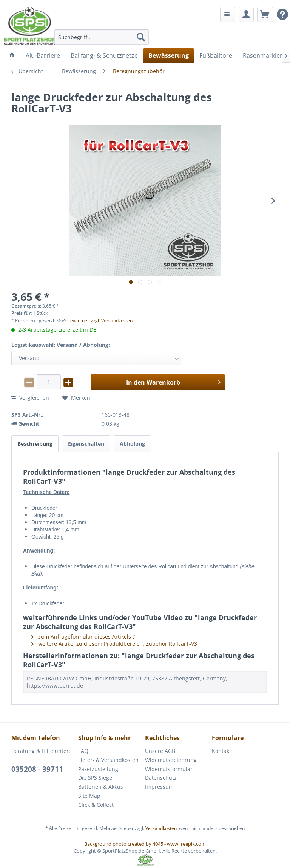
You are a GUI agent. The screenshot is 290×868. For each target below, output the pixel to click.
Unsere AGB (160, 751)
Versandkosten (161, 828)
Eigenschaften (86, 444)
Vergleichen (30, 398)
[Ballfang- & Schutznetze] (104, 55)
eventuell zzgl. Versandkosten (101, 321)
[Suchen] (141, 37)
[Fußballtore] (216, 55)
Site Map (89, 796)
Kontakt (221, 751)
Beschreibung (35, 444)
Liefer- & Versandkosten (108, 760)
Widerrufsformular (169, 769)
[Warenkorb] (265, 14)
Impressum (159, 787)
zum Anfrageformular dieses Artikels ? (83, 636)
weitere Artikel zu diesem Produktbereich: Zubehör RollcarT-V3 (114, 644)
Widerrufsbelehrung (171, 760)
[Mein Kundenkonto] (246, 14)
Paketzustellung (98, 769)
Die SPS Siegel (96, 778)
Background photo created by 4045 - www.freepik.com (145, 844)
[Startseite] (12, 55)
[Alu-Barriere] (43, 55)
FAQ (83, 751)
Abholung (132, 444)
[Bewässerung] (169, 55)
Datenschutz (161, 778)
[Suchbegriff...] (102, 37)
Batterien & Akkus (101, 787)
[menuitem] (102, 37)
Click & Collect (96, 805)
